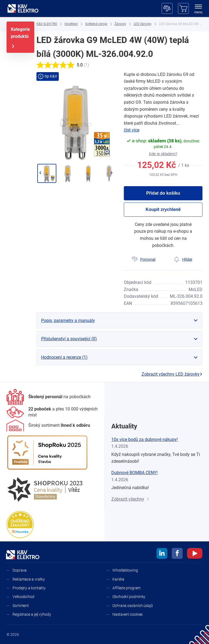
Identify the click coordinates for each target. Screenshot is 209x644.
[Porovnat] (144, 259)
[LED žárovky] (143, 24)
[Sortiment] (48, 425)
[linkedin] (162, 554)
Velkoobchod (23, 597)
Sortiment (21, 606)
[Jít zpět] (40, 173)
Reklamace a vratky (29, 579)
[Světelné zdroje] (96, 24)
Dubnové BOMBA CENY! (134, 473)
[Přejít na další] (111, 173)
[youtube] (195, 554)
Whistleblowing (125, 570)
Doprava (20, 570)
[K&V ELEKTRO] (23, 8)
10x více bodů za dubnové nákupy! (145, 439)
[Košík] (183, 8)
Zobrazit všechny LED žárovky (172, 374)
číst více (132, 130)
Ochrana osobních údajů (133, 606)
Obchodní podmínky (129, 597)
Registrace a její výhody (32, 614)
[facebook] (177, 554)
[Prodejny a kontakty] (52, 412)
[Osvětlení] (71, 24)
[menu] (198, 10)
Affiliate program (126, 588)
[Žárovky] (120, 24)
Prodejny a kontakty (29, 588)
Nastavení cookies (127, 614)
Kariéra (118, 579)
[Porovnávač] (167, 8)
